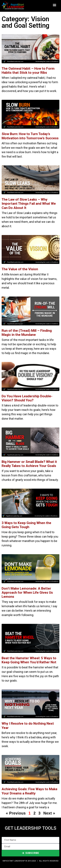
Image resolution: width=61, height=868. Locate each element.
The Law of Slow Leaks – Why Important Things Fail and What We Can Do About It (29, 204)
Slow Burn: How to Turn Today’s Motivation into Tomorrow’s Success (30, 136)
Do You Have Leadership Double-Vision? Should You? (27, 398)
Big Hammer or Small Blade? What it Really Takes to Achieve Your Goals (29, 464)
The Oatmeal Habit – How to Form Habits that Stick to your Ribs (28, 71)
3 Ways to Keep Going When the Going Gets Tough (26, 525)
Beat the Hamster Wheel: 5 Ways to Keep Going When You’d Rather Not (29, 660)
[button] (55, 5)
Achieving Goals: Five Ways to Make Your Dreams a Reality (30, 791)
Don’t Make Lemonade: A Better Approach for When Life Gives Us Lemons (27, 593)
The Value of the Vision (20, 269)
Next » (49, 813)
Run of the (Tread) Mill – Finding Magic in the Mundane (27, 333)
